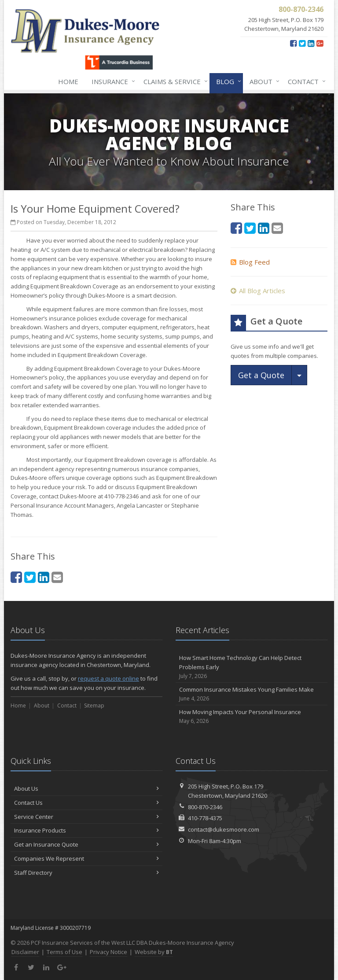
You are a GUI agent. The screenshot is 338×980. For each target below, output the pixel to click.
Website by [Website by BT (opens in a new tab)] (154, 952)
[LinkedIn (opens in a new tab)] (311, 43)
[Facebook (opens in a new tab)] (293, 43)
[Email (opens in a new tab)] (57, 577)
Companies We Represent (86, 858)
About (263, 81)
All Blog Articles (258, 291)
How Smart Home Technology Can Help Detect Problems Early (252, 667)
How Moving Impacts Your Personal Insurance (252, 717)
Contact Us (86, 803)
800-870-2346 (205, 807)
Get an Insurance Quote (86, 844)
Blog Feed (250, 262)
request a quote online (108, 678)
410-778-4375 (205, 818)
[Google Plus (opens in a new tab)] (320, 43)
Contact (305, 81)
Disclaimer (25, 952)
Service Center (86, 817)
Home (68, 81)
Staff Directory (86, 873)
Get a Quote (261, 375)
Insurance (112, 81)
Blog (227, 81)
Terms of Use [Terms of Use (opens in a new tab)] (64, 952)
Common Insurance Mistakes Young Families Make (252, 694)
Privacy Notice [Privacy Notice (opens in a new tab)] (108, 952)
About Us (86, 788)
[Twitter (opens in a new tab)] (302, 43)
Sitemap (94, 706)
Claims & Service (174, 81)
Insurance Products (86, 830)
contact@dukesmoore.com (224, 829)
